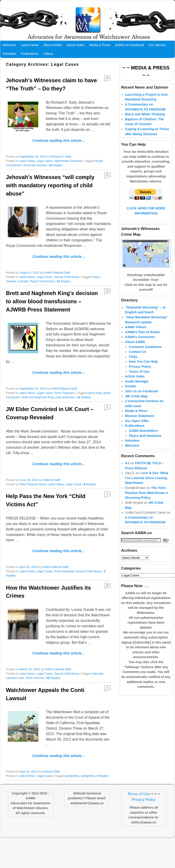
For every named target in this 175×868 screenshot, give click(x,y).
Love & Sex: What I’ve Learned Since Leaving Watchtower (147, 478)
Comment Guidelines (145, 347)
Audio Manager (137, 381)
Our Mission (158, 45)
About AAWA (53, 45)
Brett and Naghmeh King (38, 397)
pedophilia (87, 776)
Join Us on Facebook (142, 391)
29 (107, 585)
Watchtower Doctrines (68, 161)
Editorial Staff (51, 480)
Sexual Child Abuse (67, 277)
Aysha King (94, 393)
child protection (65, 397)
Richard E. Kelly (61, 157)
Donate (131, 386)
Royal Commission (42, 281)
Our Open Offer (137, 421)
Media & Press (100, 45)
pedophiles (72, 776)
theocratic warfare (35, 165)
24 (107, 78)
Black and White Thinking (145, 114)
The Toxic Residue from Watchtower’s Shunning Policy (147, 493)
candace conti (15, 678)
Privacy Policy (140, 367)
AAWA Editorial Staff (57, 273)
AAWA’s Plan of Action (143, 332)
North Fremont (35, 678)
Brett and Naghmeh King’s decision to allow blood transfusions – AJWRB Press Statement (52, 301)
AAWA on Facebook (130, 45)
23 (107, 175)
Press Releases (64, 393)
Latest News (30, 45)
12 (107, 291)
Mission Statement (140, 416)
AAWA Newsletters (143, 431)
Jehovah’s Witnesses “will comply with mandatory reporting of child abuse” (50, 185)
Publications (30, 54)
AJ (127, 463)
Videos (48, 54)
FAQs (133, 357)
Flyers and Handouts (145, 436)
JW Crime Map (136, 396)
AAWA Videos (136, 327)
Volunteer (9, 54)
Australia (23, 281)
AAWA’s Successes (140, 337)
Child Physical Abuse (32, 484)
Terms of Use (139, 372)
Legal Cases (45, 161)
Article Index (76, 45)
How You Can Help (143, 361)
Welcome (9, 45)
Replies (56, 165)
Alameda (98, 674)
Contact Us (138, 352)
